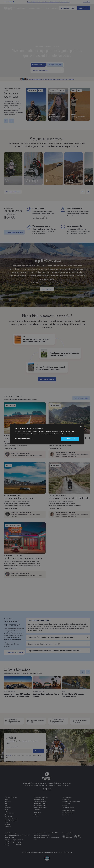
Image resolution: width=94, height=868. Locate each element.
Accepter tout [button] (70, 439)
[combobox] (81, 426)
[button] (24, 439)
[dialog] (47, 434)
